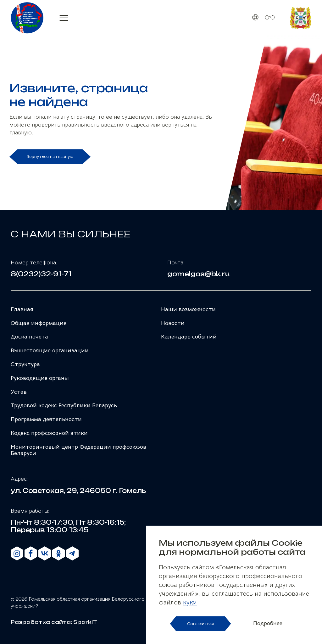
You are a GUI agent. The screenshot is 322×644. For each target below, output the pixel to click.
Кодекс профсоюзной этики (49, 433)
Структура (25, 364)
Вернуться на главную (50, 156)
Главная (22, 309)
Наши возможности (188, 309)
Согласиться (201, 624)
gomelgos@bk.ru (199, 274)
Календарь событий (189, 337)
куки (190, 602)
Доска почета (29, 337)
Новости (173, 323)
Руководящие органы (40, 378)
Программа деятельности (46, 419)
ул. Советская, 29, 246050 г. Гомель (78, 491)
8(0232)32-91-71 (41, 274)
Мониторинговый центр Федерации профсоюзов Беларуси (78, 450)
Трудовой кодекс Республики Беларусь (64, 405)
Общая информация (39, 323)
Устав (19, 392)
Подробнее (268, 624)
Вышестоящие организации (50, 350)
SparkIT (85, 622)
